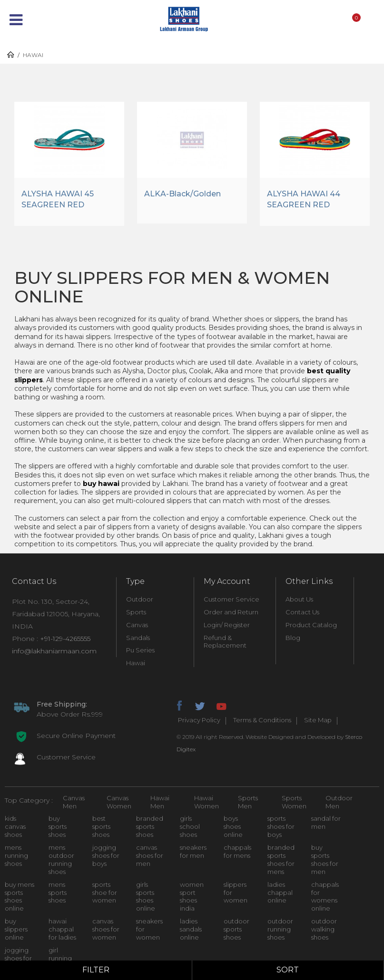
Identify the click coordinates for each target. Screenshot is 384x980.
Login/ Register (227, 625)
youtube (221, 705)
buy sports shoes (58, 826)
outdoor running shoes (280, 929)
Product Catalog (311, 625)
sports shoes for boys (281, 826)
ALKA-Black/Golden (182, 194)
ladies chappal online (280, 893)
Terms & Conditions (262, 720)
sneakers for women (149, 929)
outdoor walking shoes (324, 929)
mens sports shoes (58, 893)
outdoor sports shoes (236, 929)
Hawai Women (207, 802)
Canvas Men (74, 802)
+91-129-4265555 (65, 639)
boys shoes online (233, 826)
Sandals (138, 638)
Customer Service (231, 599)
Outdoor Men (339, 802)
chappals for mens (237, 851)
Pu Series (140, 650)
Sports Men (248, 802)
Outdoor (140, 599)
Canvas (137, 625)
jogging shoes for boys (106, 855)
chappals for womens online (325, 897)
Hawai (136, 663)
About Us (299, 599)
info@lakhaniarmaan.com (54, 651)
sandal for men (326, 822)
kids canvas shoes (15, 826)
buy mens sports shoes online (20, 897)
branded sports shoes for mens (281, 859)
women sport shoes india (192, 897)
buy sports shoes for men (325, 859)
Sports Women (294, 802)
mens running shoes (16, 855)
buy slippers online (16, 929)
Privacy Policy (199, 720)
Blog (293, 638)
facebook (179, 705)
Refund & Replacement (225, 642)
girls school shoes (190, 826)
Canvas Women (119, 802)
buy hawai (101, 484)
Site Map (318, 720)
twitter (200, 705)
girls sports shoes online (146, 897)
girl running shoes (60, 958)
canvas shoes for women (106, 929)
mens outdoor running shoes (61, 859)
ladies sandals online (191, 929)
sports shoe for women (105, 893)
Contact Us (302, 612)
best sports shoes (101, 826)
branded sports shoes (150, 826)
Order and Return (231, 612)
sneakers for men (193, 851)
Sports (136, 612)
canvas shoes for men (150, 855)
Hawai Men (160, 802)
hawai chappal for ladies (62, 929)
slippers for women (236, 893)
